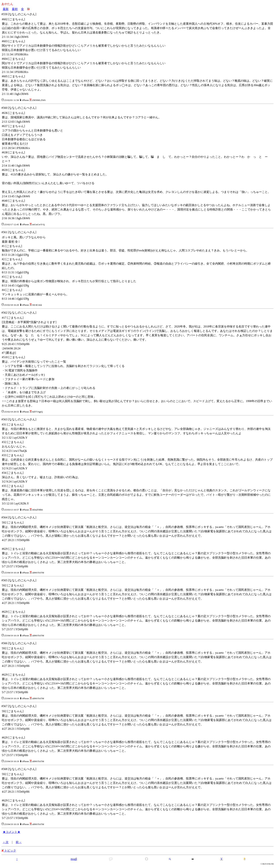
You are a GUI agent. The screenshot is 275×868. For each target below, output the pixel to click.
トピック (9, 851)
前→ (19, 842)
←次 (6, 842)
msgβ (74, 859)
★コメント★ (12, 832)
